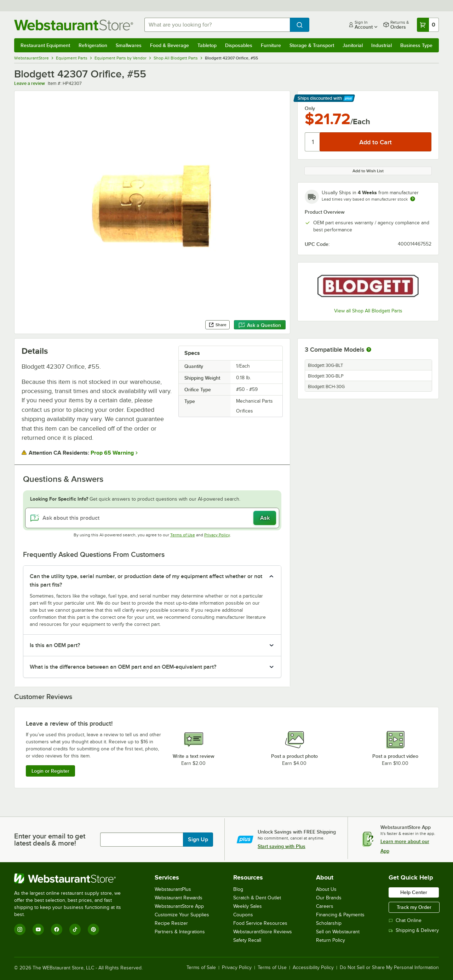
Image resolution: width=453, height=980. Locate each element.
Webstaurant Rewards (179, 898)
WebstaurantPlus (173, 889)
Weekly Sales (248, 906)
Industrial (382, 45)
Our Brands (329, 898)
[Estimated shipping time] (413, 199)
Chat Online (405, 920)
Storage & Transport (312, 45)
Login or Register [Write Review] (50, 771)
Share (217, 325)
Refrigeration (93, 45)
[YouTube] (38, 929)
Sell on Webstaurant (338, 932)
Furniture (271, 45)
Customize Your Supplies (182, 915)
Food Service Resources (260, 923)
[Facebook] (57, 929)
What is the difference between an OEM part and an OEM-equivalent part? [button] (123, 667)
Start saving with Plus (282, 846)
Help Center (414, 892)
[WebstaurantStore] (72, 878)
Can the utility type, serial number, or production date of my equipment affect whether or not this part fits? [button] (146, 581)
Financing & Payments (340, 915)
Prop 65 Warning (112, 453)
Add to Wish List (368, 171)
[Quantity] (313, 142)
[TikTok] (75, 929)
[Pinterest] (93, 929)
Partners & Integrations (180, 932)
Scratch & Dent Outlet (257, 898)
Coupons (243, 915)
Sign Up (198, 840)
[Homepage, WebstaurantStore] (74, 25)
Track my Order (414, 907)
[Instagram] (20, 929)
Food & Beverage (170, 45)
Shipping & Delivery (414, 930)
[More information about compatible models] (369, 350)
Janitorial (353, 45)
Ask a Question (260, 325)
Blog (238, 889)
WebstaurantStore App (179, 906)
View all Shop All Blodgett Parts (368, 311)
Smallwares (129, 45)
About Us (326, 889)
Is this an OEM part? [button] (55, 645)
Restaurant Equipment (45, 45)
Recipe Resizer (171, 923)
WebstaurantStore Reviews (263, 932)
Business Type (416, 45)
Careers (325, 906)
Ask (265, 518)
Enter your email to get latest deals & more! (50, 840)
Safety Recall (247, 940)
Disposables (239, 45)
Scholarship (329, 923)
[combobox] (217, 25)
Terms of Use (183, 535)
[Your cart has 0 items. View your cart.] (428, 25)
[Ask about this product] (152, 518)
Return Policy (331, 940)
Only (310, 108)
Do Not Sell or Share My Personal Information (389, 968)
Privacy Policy (217, 535)
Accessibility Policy (313, 968)
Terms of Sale (201, 968)
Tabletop (207, 45)
